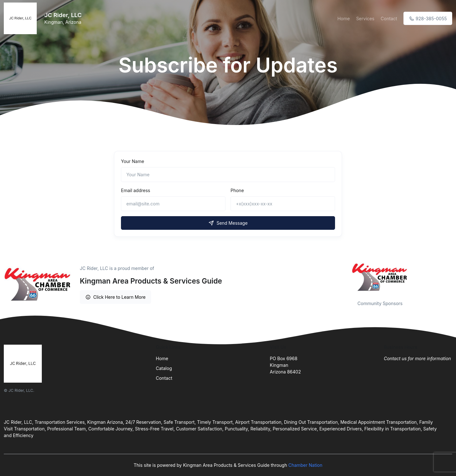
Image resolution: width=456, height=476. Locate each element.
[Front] (22, 18)
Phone (237, 190)
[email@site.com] (173, 204)
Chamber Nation (305, 465)
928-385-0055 (428, 19)
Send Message (228, 223)
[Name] (228, 175)
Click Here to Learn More (115, 297)
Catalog (164, 368)
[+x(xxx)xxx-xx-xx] (283, 204)
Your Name (133, 161)
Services (365, 19)
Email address (136, 190)
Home (343, 19)
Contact (389, 19)
